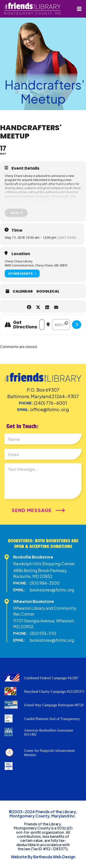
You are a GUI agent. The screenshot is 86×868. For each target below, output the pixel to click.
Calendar (23, 291)
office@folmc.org (49, 409)
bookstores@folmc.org (52, 590)
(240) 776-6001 (50, 403)
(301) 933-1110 (43, 633)
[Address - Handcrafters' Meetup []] (42, 325)
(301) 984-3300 (45, 583)
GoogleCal (48, 291)
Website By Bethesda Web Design (43, 857)
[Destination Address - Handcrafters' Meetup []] (61, 325)
